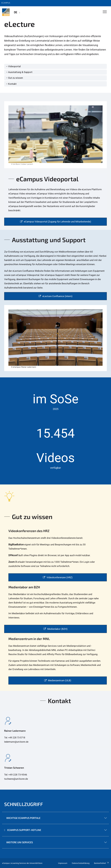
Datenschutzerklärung (81, 863)
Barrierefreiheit (101, 863)
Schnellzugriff (24, 804)
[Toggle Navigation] (105, 12)
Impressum (63, 863)
